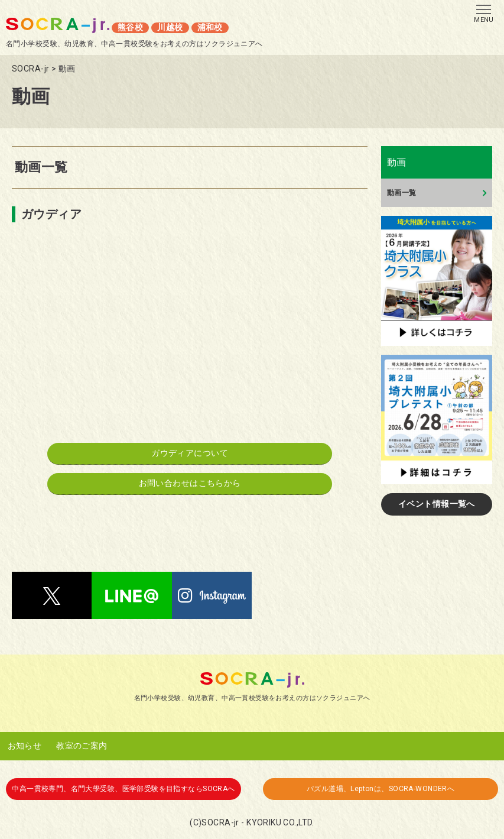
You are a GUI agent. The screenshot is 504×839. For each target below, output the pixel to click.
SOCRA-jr (220, 822)
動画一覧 (402, 193)
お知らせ (25, 746)
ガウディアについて (190, 453)
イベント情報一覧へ (437, 504)
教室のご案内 (82, 746)
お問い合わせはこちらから (190, 483)
